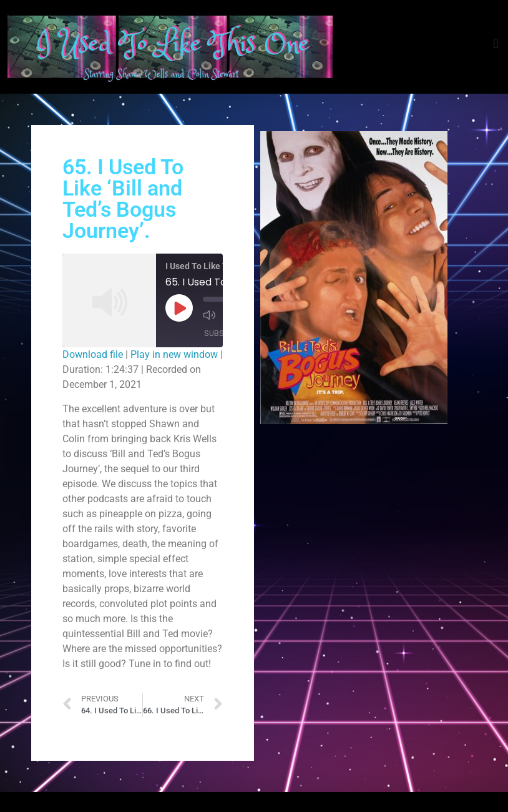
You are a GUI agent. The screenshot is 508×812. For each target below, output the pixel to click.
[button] (496, 44)
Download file (93, 354)
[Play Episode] (179, 308)
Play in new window (174, 354)
